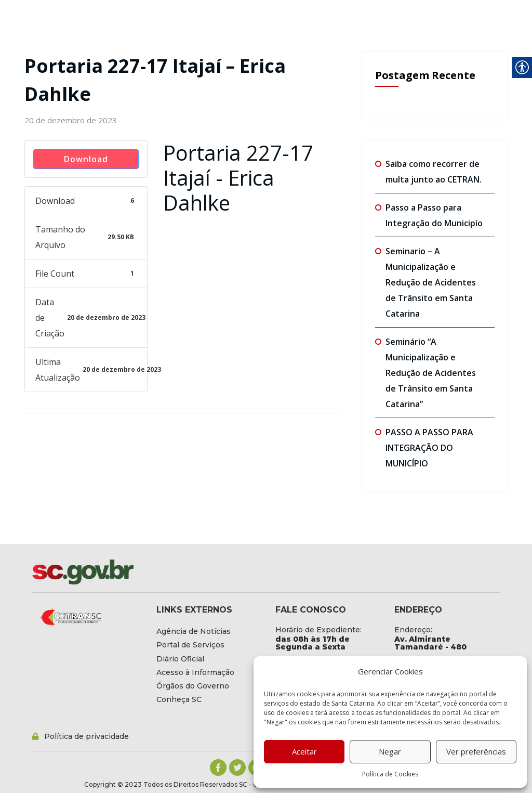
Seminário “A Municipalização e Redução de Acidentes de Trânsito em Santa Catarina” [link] (431, 373)
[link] (71, 120)
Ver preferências (476, 751)
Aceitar (304, 751)
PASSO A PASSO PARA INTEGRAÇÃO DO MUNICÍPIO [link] (429, 448)
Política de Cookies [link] (390, 774)
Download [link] (86, 159)
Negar (390, 751)
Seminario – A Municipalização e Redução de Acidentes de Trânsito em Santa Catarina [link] (431, 282)
